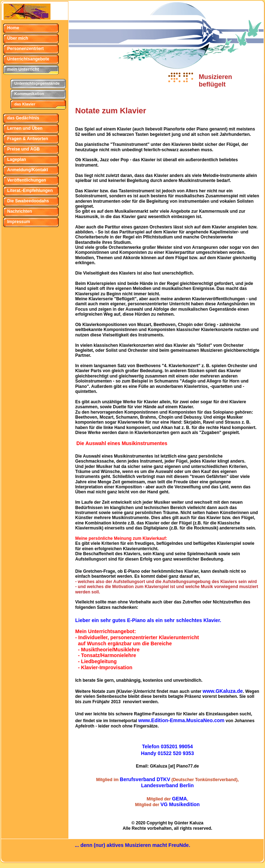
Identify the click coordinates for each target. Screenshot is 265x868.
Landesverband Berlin (167, 785)
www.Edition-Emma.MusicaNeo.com (181, 720)
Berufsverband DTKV (145, 779)
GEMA (179, 799)
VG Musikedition (180, 804)
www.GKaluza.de (223, 691)
